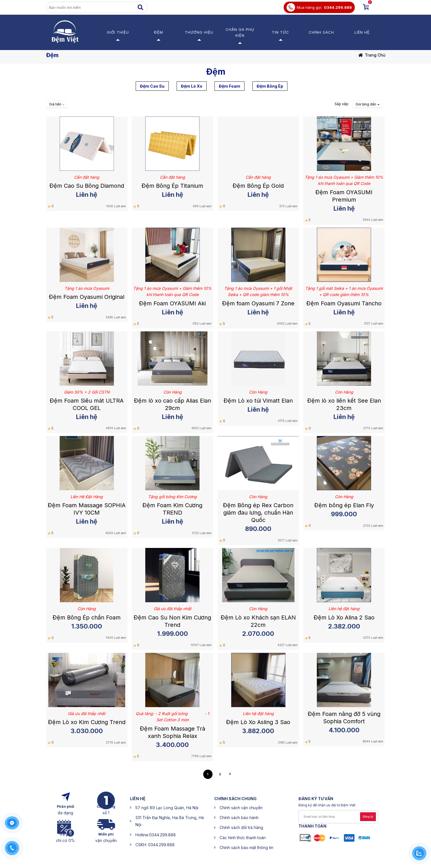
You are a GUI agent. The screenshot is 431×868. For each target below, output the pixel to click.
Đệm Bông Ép (270, 86)
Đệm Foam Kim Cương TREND (172, 509)
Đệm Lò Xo (192, 86)
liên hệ (138, 799)
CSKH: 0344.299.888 (155, 845)
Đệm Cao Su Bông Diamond (87, 186)
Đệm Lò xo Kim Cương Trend (87, 722)
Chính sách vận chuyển (241, 808)
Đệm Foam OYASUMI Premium (344, 196)
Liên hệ (362, 32)
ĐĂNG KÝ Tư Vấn (316, 799)
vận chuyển (106, 840)
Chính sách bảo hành (239, 818)
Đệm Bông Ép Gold (258, 186)
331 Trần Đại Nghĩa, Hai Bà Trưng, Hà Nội (170, 821)
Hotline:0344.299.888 (156, 835)
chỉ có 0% (65, 840)
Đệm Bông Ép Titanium (172, 186)
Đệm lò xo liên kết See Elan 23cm (344, 404)
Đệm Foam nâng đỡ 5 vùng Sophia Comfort (344, 718)
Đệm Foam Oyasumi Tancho (344, 303)
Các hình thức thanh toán (243, 838)
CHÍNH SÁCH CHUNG (235, 799)
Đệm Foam (229, 86)
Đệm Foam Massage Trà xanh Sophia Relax (173, 732)
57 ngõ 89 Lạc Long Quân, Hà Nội (167, 808)
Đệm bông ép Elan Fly (344, 505)
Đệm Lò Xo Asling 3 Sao (258, 722)
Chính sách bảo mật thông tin (246, 848)
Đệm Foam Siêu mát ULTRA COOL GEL (87, 404)
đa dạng (65, 813)
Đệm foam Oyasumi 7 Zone (258, 303)
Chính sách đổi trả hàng (241, 827)
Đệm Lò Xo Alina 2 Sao (344, 617)
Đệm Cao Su (152, 86)
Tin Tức (281, 32)
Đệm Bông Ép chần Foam (87, 617)
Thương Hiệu (199, 32)
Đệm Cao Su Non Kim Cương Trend (172, 621)
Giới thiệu (118, 32)
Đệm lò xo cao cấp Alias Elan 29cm (173, 404)
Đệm (159, 32)
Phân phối (66, 807)
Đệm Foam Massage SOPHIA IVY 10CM (87, 509)
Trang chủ (375, 55)
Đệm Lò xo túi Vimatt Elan (258, 401)
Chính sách (321, 32)
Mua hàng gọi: (309, 7)
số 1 (106, 813)
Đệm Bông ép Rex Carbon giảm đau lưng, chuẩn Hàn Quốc (258, 513)
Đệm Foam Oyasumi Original (87, 297)
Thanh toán (312, 826)
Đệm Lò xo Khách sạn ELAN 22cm (258, 621)
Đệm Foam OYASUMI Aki (172, 303)
